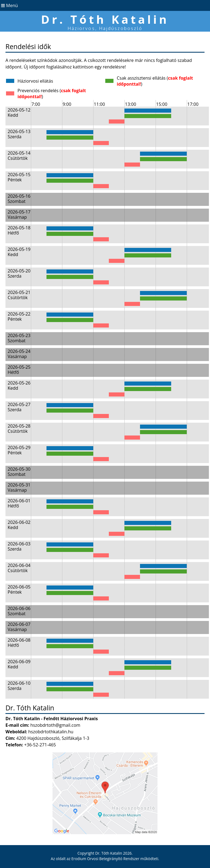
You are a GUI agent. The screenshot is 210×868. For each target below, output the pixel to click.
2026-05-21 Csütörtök (19, 295)
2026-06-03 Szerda (19, 546)
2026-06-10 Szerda (19, 686)
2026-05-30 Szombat (19, 472)
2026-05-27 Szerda (19, 407)
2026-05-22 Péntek (19, 316)
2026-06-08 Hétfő (19, 643)
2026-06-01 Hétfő (19, 503)
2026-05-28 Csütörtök (19, 429)
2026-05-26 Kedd (19, 385)
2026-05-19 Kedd (19, 252)
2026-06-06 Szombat (19, 611)
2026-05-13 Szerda (19, 134)
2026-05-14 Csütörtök (19, 156)
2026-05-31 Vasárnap (19, 487)
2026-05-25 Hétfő (19, 370)
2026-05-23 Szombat (19, 338)
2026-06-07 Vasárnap (19, 627)
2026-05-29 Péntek (19, 450)
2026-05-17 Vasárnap (19, 214)
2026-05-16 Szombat (19, 199)
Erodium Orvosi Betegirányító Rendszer (105, 859)
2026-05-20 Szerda (19, 273)
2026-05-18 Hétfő (19, 230)
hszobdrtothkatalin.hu (51, 732)
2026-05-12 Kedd (19, 112)
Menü (9, 5)
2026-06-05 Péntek (19, 589)
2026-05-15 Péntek (19, 177)
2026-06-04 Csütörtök (19, 568)
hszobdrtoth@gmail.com (55, 725)
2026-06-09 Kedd (19, 664)
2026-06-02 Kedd (19, 525)
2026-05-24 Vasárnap (19, 354)
